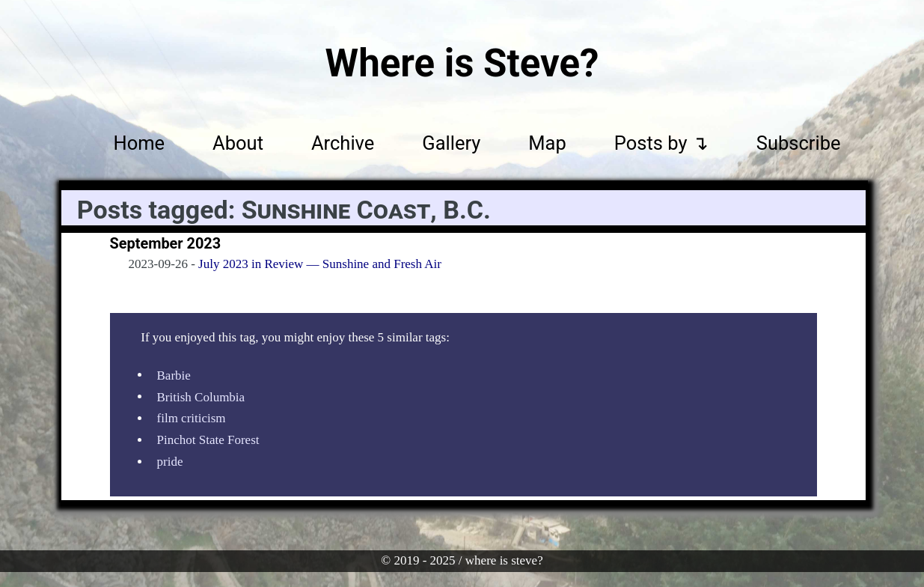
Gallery (451, 143)
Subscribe (799, 143)
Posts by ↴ (661, 143)
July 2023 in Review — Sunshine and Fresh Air (320, 264)
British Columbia (201, 396)
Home (140, 143)
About (238, 143)
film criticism (192, 418)
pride (170, 462)
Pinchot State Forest (208, 440)
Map (547, 143)
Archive (343, 143)
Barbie (174, 375)
